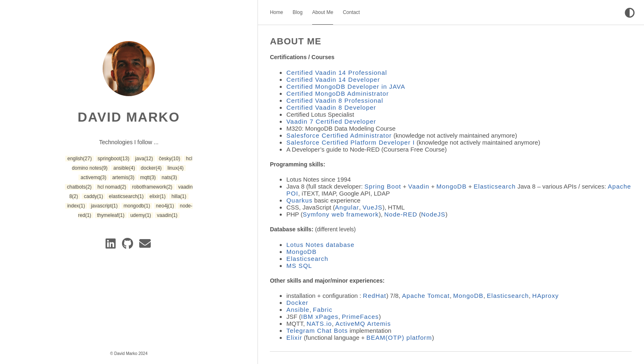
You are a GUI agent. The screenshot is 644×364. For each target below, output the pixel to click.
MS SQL (299, 266)
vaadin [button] (167, 215)
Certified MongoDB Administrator (337, 93)
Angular (347, 207)
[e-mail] (146, 246)
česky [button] (170, 159)
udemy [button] (141, 215)
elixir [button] (158, 196)
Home (276, 12)
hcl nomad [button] (112, 187)
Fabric (323, 310)
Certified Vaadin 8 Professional (335, 100)
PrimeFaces (360, 317)
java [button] (144, 159)
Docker (297, 303)
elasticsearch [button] (126, 196)
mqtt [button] (148, 177)
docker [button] (151, 168)
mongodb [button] (137, 206)
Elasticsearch (494, 186)
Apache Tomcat (426, 296)
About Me (323, 12)
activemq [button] (93, 177)
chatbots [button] (79, 187)
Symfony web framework (341, 214)
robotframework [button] (152, 187)
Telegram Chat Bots (317, 331)
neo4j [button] (165, 206)
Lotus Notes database (320, 245)
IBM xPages (320, 317)
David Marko (129, 117)
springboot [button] (114, 159)
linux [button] (176, 168)
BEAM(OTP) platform (399, 338)
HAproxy (546, 296)
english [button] (79, 159)
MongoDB (452, 186)
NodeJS (433, 214)
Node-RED (401, 214)
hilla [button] (179, 196)
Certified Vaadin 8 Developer (331, 107)
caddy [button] (93, 196)
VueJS (373, 207)
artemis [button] (123, 177)
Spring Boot (383, 186)
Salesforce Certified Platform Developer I (351, 142)
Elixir (294, 338)
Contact (351, 12)
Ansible (298, 310)
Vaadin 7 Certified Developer (331, 121)
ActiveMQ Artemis (363, 324)
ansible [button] (124, 168)
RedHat (375, 296)
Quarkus (299, 200)
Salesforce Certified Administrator (339, 135)
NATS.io (319, 324)
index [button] (76, 206)
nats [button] (169, 177)
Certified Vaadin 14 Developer (333, 79)
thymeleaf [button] (111, 215)
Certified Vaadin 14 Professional (337, 73)
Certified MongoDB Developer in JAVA (346, 86)
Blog (298, 12)
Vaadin (419, 186)
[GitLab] (129, 246)
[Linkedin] (112, 246)
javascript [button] (104, 206)
